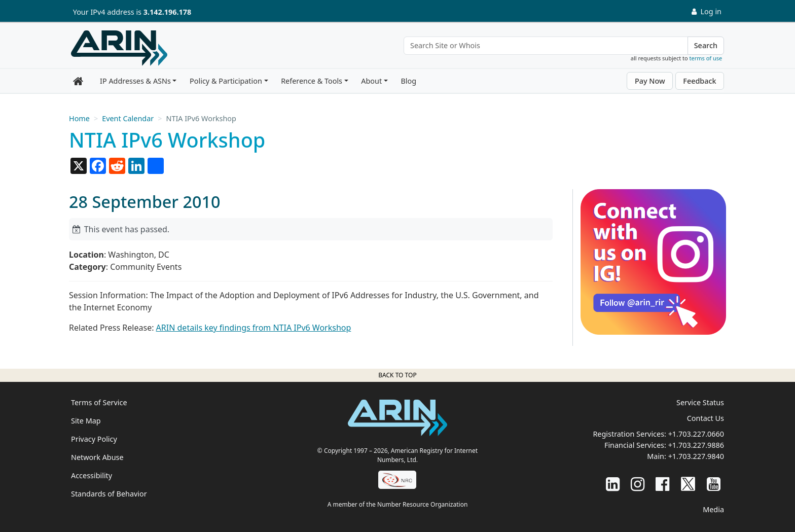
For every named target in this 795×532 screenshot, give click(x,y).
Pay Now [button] (650, 81)
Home (79, 118)
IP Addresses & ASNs (135, 81)
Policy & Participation (226, 81)
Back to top (397, 375)
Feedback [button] (699, 81)
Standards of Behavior (109, 494)
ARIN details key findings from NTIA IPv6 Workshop (254, 328)
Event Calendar (128, 118)
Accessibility (92, 475)
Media (713, 509)
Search (706, 45)
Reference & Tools (312, 81)
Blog (408, 81)
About (371, 81)
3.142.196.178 (167, 12)
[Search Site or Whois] (546, 46)
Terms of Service (99, 402)
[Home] (119, 48)
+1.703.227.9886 (696, 445)
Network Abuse (97, 457)
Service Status (700, 402)
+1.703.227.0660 (696, 434)
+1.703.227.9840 (696, 456)
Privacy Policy (94, 439)
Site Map (86, 421)
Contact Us (706, 418)
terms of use (706, 58)
